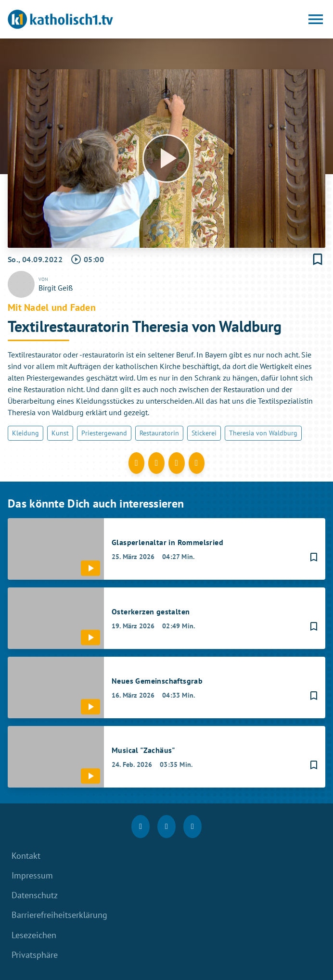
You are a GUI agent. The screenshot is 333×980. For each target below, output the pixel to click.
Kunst (60, 433)
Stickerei (204, 433)
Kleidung (26, 433)
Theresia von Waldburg (263, 433)
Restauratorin (159, 433)
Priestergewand (104, 433)
